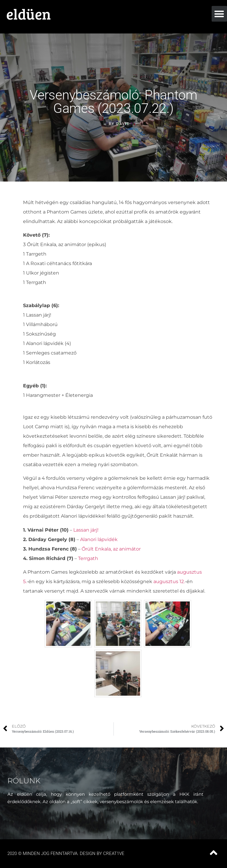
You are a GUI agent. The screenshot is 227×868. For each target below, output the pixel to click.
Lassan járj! (86, 530)
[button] (219, 14)
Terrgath (88, 558)
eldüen (29, 14)
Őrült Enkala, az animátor (111, 549)
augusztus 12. (169, 581)
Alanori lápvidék (99, 539)
